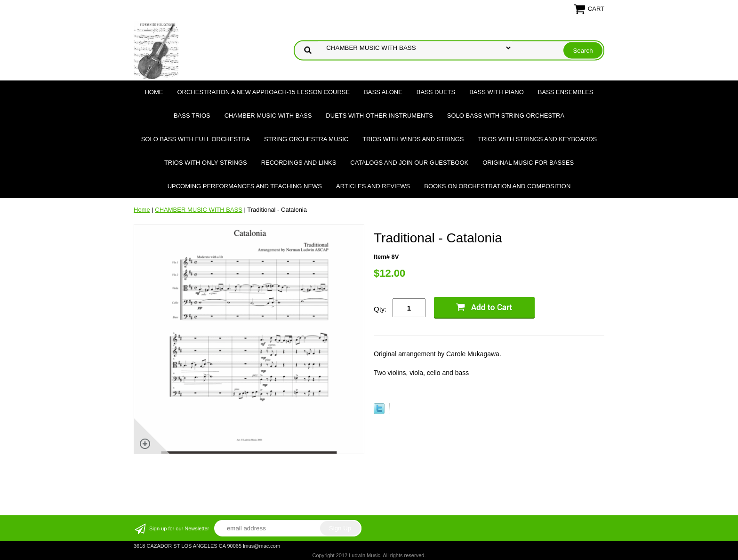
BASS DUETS (436, 92)
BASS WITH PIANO (497, 92)
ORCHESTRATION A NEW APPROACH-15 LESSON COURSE (263, 92)
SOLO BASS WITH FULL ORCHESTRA (196, 139)
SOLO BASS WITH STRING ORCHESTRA (506, 116)
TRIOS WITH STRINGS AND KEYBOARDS (537, 139)
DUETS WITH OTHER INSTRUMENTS (379, 116)
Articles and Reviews (373, 186)
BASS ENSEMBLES (566, 92)
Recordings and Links (299, 163)
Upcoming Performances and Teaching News (245, 186)
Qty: (380, 309)
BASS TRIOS (192, 116)
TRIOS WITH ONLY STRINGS (206, 163)
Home (154, 92)
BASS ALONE (383, 92)
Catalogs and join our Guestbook (409, 163)
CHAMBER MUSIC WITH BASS (268, 116)
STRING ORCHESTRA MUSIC (306, 139)
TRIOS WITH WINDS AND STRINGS (413, 139)
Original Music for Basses (528, 163)
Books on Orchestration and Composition (497, 186)
